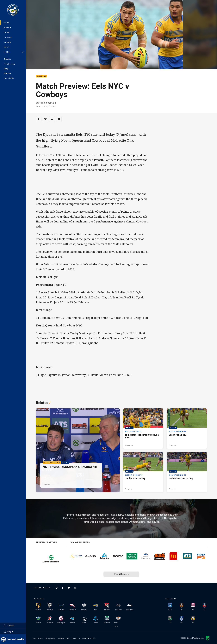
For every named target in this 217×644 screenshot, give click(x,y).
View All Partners (121, 574)
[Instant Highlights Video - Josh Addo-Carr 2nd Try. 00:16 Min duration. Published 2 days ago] (187, 472)
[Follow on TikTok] (57, 588)
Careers (61, 638)
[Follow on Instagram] (75, 588)
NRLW (7, 47)
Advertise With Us (89, 638)
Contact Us (76, 638)
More (14, 52)
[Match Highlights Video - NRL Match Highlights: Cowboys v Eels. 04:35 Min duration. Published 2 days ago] (143, 428)
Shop (6, 69)
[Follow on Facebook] (63, 588)
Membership (10, 64)
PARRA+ (8, 73)
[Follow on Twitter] (69, 588)
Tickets (7, 59)
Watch (8, 28)
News (7, 23)
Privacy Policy (50, 638)
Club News (41, 76)
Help (68, 638)
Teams (7, 42)
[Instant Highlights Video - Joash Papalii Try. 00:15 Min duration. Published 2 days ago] (187, 428)
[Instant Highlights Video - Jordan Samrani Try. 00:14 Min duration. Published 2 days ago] (143, 472)
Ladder (8, 37)
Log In (9, 631)
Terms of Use (37, 638)
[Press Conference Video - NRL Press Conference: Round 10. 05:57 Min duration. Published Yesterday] (78, 450)
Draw (7, 32)
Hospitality (9, 78)
